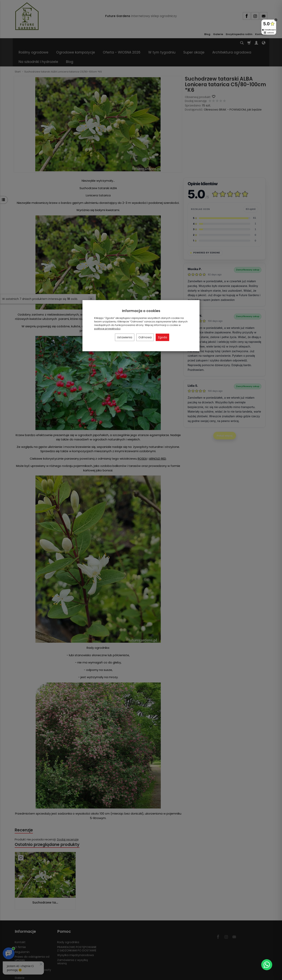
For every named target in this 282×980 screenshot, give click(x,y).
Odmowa (145, 337)
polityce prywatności (107, 329)
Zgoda (162, 337)
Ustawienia (125, 337)
